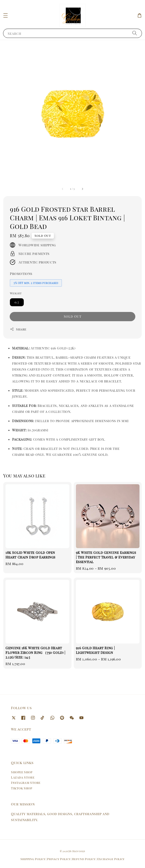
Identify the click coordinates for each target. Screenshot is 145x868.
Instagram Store (26, 783)
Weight (16, 293)
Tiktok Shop (22, 788)
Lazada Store (23, 777)
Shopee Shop (22, 772)
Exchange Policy (111, 859)
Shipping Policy (33, 859)
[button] (6, 15)
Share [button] (18, 329)
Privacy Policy (59, 859)
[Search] (135, 33)
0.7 (17, 302)
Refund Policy (84, 859)
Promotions (21, 274)
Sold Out (73, 316)
